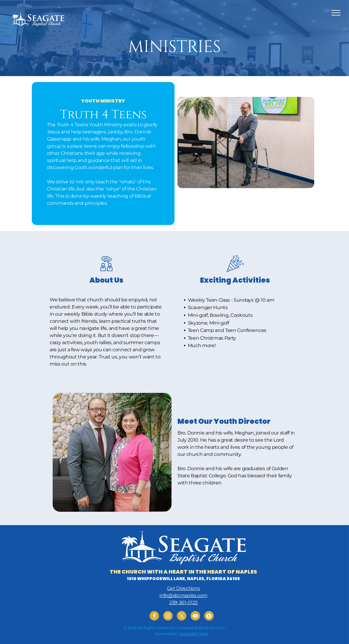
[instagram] (168, 617)
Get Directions (184, 588)
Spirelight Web (194, 634)
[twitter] (182, 617)
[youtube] (195, 617)
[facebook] (154, 617)
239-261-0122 (183, 603)
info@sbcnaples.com (183, 595)
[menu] (336, 13)
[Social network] (209, 617)
